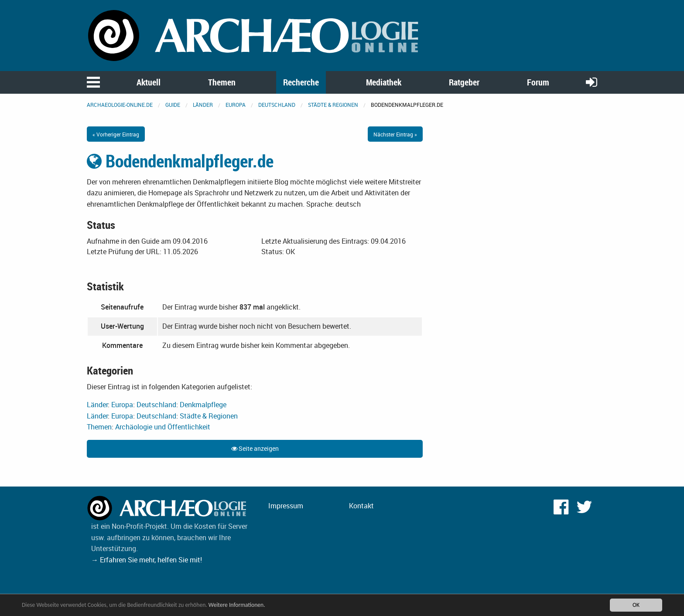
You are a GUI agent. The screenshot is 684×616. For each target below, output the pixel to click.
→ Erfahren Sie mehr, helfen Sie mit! (147, 560)
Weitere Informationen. (237, 605)
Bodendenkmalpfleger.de (180, 161)
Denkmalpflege (203, 405)
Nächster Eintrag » (395, 134)
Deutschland (277, 105)
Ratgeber (464, 82)
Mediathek (384, 82)
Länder (203, 105)
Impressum (286, 506)
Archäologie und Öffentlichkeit (163, 427)
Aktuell (149, 82)
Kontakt (361, 506)
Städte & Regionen (333, 105)
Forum (538, 82)
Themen (222, 82)
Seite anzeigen (255, 448)
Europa (236, 105)
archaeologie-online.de (120, 105)
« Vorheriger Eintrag (116, 134)
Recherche (301, 82)
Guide (173, 105)
